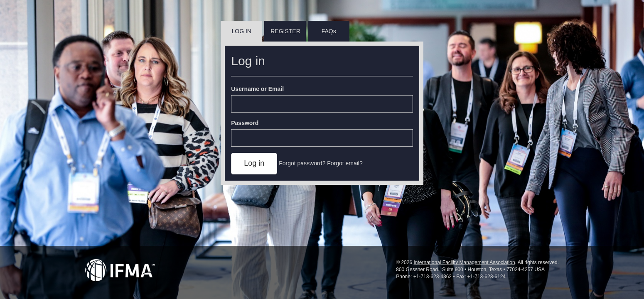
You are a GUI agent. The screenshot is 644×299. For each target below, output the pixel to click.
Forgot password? (302, 163)
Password (245, 123)
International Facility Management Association (464, 262)
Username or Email (257, 89)
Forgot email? (345, 163)
